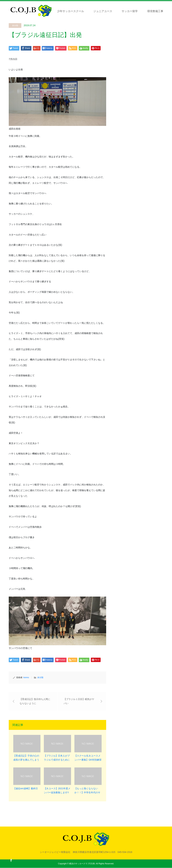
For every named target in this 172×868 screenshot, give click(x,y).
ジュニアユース (103, 11)
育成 (45, 11)
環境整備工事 (155, 11)
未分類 (15, 26)
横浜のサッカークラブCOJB (82, 864)
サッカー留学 (130, 11)
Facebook (11, 860)
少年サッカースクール (71, 11)
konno (26, 677)
